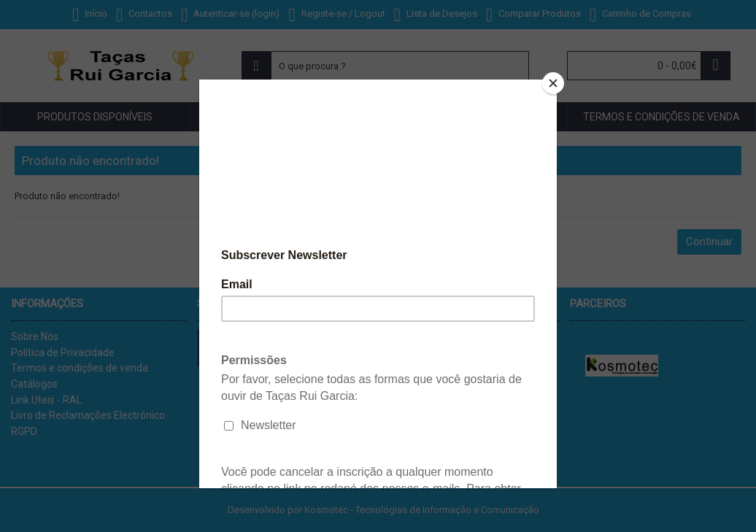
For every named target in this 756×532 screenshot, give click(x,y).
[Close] (553, 83)
